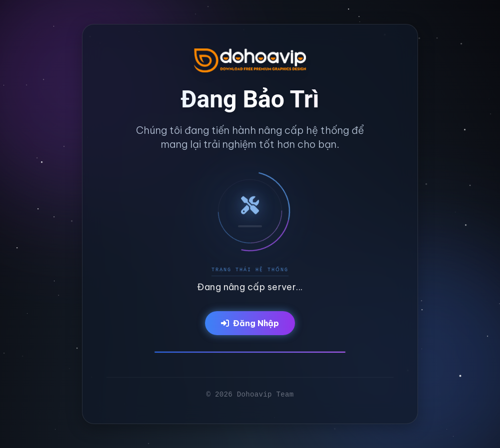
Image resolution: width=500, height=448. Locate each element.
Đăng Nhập (250, 323)
